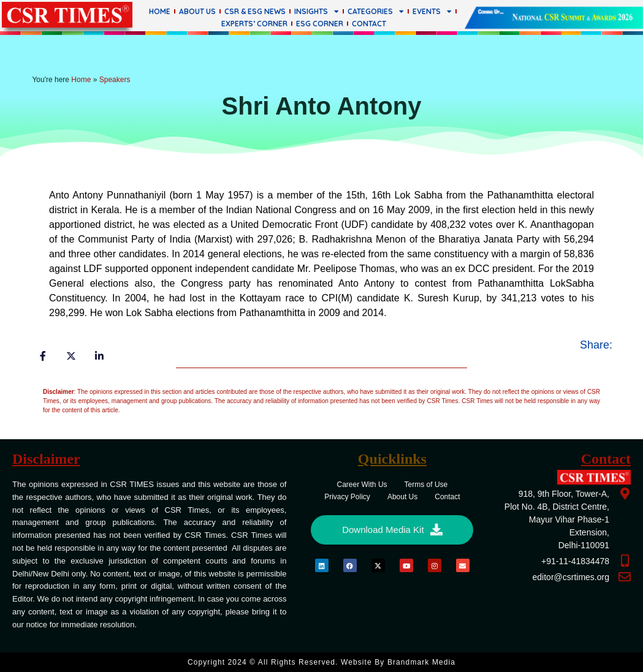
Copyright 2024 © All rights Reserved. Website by (321, 662)
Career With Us (362, 485)
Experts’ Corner (254, 24)
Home (160, 11)
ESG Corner (320, 24)
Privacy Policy (347, 497)
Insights (317, 12)
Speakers (115, 80)
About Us (197, 11)
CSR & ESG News (255, 11)
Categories (376, 12)
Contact (369, 24)
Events (432, 12)
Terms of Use (426, 485)
